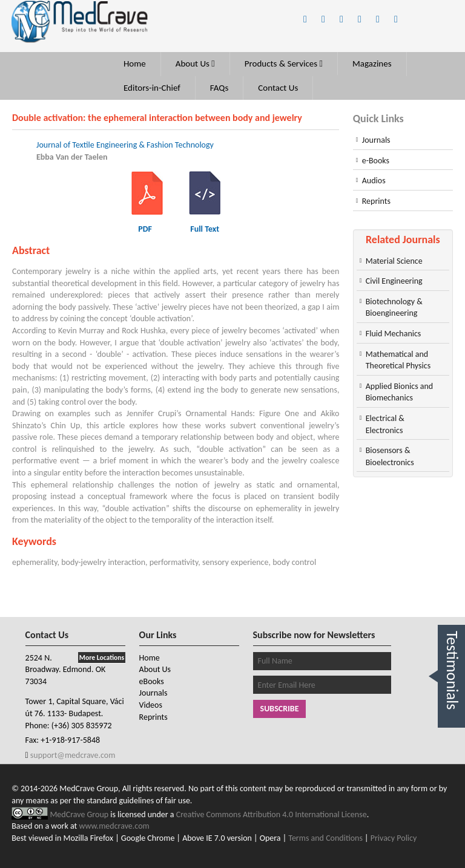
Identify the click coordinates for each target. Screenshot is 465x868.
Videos (151, 705)
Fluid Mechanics (394, 334)
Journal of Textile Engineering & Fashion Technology (125, 145)
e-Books (376, 161)
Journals (376, 140)
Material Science (394, 261)
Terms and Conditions (325, 838)
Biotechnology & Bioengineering (394, 308)
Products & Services (284, 64)
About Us (195, 64)
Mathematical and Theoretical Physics (398, 360)
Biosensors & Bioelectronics (390, 456)
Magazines (372, 64)
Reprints (376, 201)
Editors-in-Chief (152, 88)
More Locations (102, 658)
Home (135, 64)
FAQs (219, 88)
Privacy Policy (394, 838)
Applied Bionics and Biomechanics (399, 392)
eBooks (152, 681)
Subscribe (280, 709)
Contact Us (278, 88)
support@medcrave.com (72, 755)
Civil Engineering (394, 281)
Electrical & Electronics (385, 424)
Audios (374, 181)
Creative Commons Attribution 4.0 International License (272, 814)
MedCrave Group (80, 814)
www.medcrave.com (114, 826)
